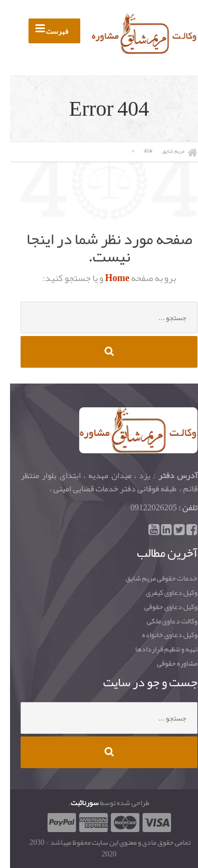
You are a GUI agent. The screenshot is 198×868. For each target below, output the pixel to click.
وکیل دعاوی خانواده (160, 635)
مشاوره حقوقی (167, 664)
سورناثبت (75, 802)
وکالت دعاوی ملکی (162, 621)
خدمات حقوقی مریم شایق (152, 578)
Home (106, 278)
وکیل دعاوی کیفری (162, 593)
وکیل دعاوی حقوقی (161, 607)
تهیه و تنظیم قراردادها (156, 649)
